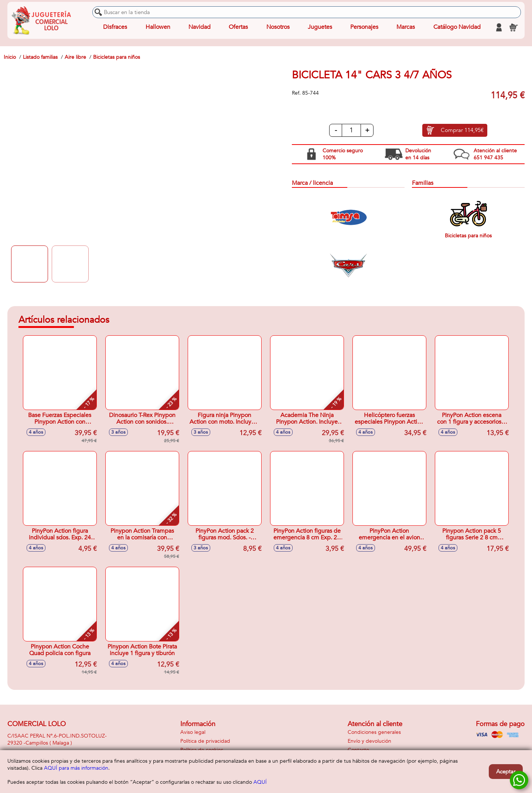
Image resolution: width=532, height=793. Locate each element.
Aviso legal (193, 732)
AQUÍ (260, 782)
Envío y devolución (369, 741)
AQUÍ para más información (76, 768)
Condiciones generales (374, 732)
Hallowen (158, 27)
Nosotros (278, 27)
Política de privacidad (205, 741)
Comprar (462, 131)
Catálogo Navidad (457, 27)
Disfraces (115, 27)
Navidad (199, 27)
